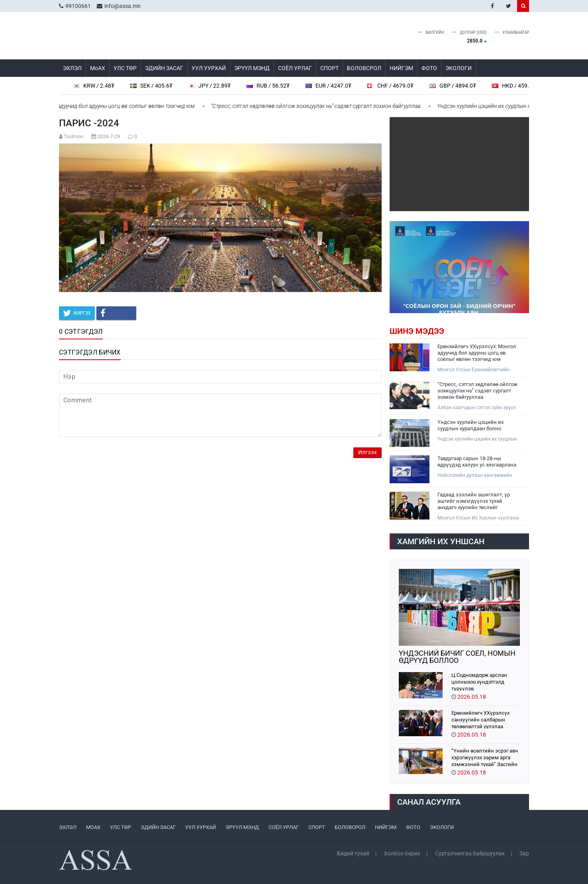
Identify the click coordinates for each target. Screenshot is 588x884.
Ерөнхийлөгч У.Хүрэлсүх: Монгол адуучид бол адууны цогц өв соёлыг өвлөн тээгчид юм (477, 353)
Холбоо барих (402, 853)
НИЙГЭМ (401, 68)
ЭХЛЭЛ (72, 68)
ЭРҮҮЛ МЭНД (252, 68)
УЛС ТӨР (125, 68)
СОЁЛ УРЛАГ (295, 68)
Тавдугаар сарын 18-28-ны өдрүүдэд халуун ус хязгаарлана (477, 462)
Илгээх (367, 452)
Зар (524, 853)
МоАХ (98, 68)
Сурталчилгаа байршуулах (470, 853)
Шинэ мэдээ (417, 331)
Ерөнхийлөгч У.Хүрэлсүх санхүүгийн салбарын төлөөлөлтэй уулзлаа (480, 719)
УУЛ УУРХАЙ (209, 68)
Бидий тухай (353, 853)
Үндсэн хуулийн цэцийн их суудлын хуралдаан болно (508, 106)
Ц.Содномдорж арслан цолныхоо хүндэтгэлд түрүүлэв (479, 681)
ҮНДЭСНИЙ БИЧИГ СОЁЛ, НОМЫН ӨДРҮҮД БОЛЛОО (457, 657)
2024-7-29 (109, 136)
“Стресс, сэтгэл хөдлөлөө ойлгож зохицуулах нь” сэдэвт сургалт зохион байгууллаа (320, 106)
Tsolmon (73, 136)
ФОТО (429, 68)
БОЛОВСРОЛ (364, 68)
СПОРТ (329, 68)
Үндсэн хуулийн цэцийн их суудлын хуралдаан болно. (477, 439)
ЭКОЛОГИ (459, 68)
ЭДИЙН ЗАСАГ (164, 68)
